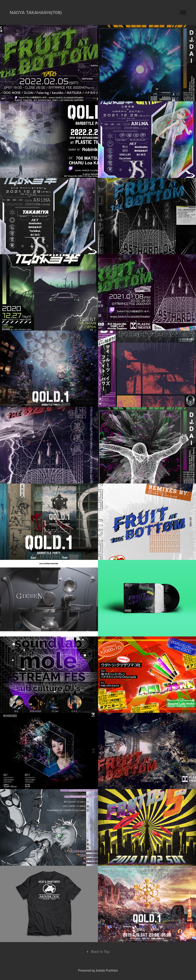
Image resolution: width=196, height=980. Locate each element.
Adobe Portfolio (107, 970)
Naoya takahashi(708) (36, 12)
